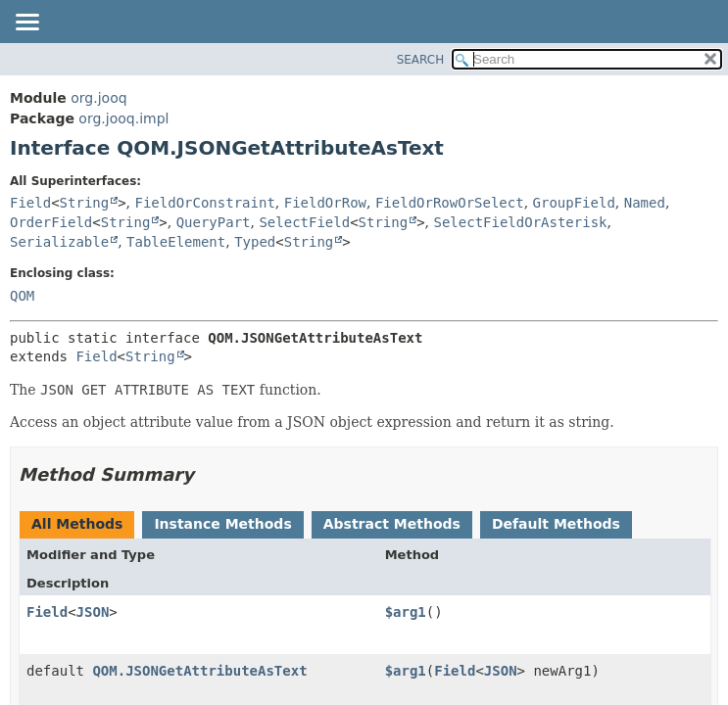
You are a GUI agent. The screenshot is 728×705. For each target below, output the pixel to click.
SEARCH (421, 60)
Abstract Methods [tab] (392, 524)
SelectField (304, 222)
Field (30, 203)
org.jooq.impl (123, 118)
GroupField (574, 203)
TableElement (176, 242)
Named (645, 203)
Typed (255, 242)
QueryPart (214, 222)
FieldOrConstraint (205, 203)
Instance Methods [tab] (222, 524)
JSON (93, 612)
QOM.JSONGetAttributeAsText (199, 671)
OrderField (51, 222)
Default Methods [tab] (556, 524)
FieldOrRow (325, 203)
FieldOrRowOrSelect (450, 203)
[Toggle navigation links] (26, 23)
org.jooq (98, 98)
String (85, 203)
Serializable (59, 242)
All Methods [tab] (77, 524)
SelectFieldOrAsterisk (521, 222)
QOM (22, 296)
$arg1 (406, 612)
